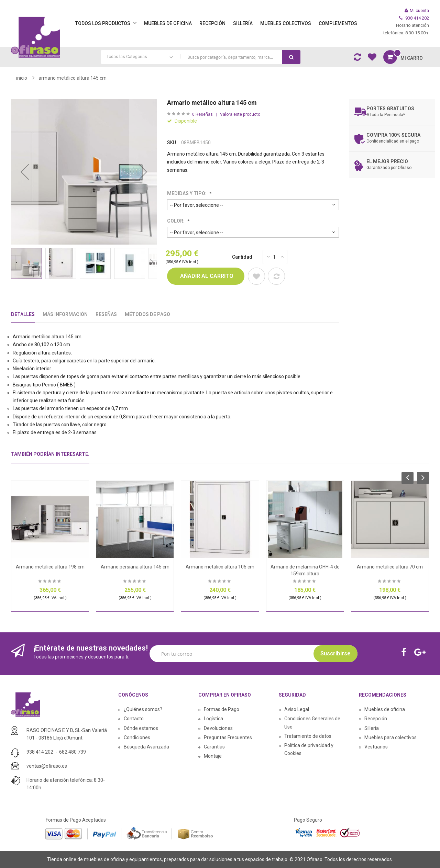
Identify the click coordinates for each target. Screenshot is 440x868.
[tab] (50, 457)
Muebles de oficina (385, 709)
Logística (213, 719)
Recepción (376, 719)
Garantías (214, 747)
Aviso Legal (297, 709)
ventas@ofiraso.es (47, 766)
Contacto (134, 719)
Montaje (213, 756)
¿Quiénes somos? (143, 709)
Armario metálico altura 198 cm (50, 567)
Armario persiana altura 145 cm (135, 567)
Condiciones (137, 737)
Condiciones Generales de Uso (312, 723)
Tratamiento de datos (308, 736)
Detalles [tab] (23, 314)
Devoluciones (218, 728)
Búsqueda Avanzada (146, 747)
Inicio (22, 78)
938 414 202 (40, 752)
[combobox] (201, 57)
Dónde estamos (141, 728)
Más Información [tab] (65, 314)
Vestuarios (376, 747)
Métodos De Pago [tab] (147, 314)
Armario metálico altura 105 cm (220, 567)
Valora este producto (240, 114)
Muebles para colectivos (390, 737)
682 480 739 (73, 752)
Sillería (372, 728)
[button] (25, 172)
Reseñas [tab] (106, 314)
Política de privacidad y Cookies (309, 749)
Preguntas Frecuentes (228, 737)
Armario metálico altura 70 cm (390, 567)
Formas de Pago (222, 709)
